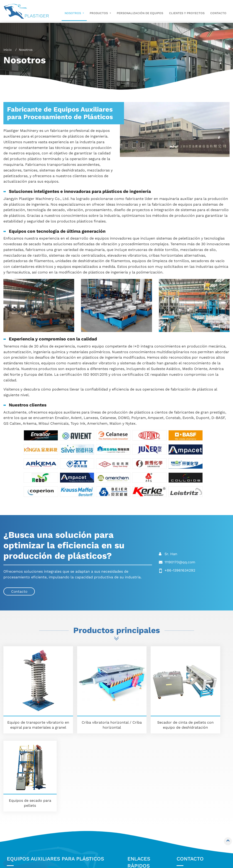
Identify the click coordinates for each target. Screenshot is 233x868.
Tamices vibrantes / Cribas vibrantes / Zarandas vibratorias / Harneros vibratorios (33, 802)
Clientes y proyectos (187, 13)
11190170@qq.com (180, 562)
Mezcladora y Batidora (86, 784)
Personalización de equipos (140, 13)
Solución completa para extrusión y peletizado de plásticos (89, 818)
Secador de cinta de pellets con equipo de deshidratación (145, 708)
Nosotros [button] (73, 13)
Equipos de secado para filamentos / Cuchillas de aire (32, 820)
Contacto (218, 13)
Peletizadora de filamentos (24, 840)
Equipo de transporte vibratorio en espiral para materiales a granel (30, 710)
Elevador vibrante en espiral (28, 786)
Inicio (8, 50)
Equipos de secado (26, 831)
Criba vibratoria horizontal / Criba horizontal (88, 708)
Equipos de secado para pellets (203, 708)
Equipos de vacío (81, 790)
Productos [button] (99, 13)
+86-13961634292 (180, 570)
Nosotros (139, 789)
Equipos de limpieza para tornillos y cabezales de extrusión (89, 802)
